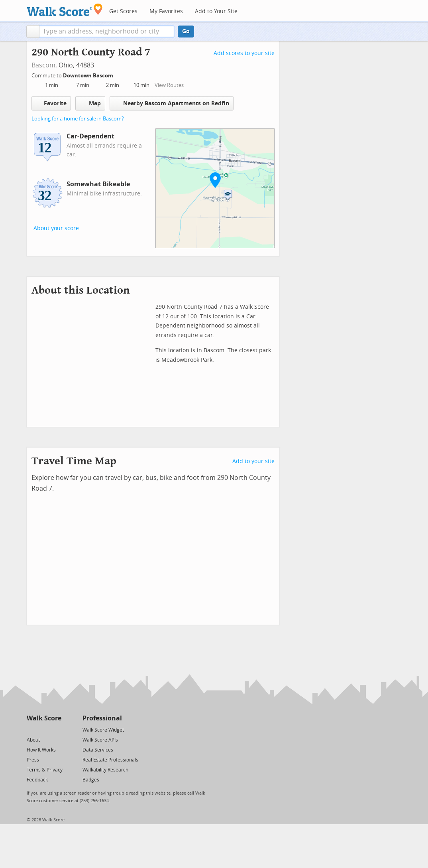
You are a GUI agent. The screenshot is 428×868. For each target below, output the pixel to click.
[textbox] (107, 32)
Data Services (98, 750)
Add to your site (253, 461)
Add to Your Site (216, 11)
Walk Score (44, 718)
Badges (91, 780)
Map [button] (90, 103)
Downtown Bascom (89, 76)
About (33, 740)
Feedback (37, 780)
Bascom (43, 65)
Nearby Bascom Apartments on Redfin (172, 103)
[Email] (56, 729)
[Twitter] (31, 729)
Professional (102, 718)
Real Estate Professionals (110, 760)
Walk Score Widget (103, 730)
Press (33, 760)
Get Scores (123, 11)
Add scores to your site (244, 53)
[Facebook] (44, 729)
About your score (56, 228)
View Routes (169, 85)
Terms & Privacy (45, 770)
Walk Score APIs (100, 740)
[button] (33, 32)
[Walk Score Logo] (65, 10)
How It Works (41, 750)
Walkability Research (105, 770)
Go (186, 31)
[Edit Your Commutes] (118, 74)
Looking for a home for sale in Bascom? (78, 119)
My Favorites (166, 11)
